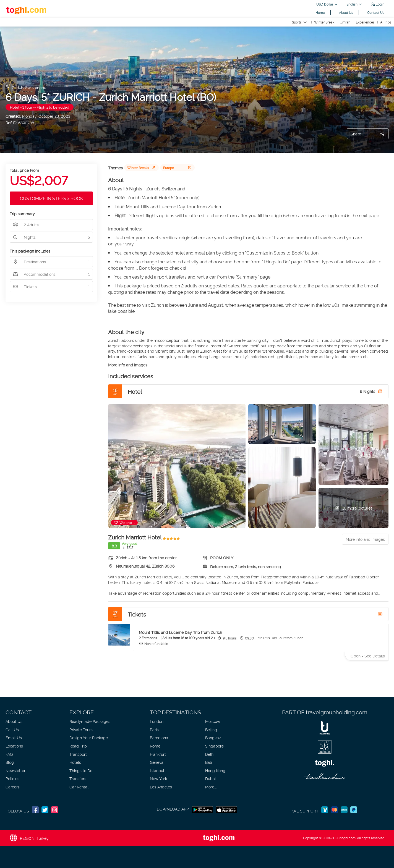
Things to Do (81, 770)
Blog (10, 762)
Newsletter (15, 770)
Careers (13, 787)
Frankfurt (158, 754)
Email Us (14, 737)
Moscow (213, 721)
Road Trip (78, 746)
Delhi (210, 754)
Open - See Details (368, 656)
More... (211, 787)
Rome (155, 746)
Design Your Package (89, 737)
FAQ (9, 754)
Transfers (78, 778)
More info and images (128, 365)
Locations (14, 746)
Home (320, 12)
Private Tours (81, 729)
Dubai (210, 778)
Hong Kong (215, 770)
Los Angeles (161, 787)
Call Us (12, 729)
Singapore (214, 746)
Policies (12, 778)
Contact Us (376, 12)
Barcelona (159, 737)
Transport (78, 754)
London (157, 721)
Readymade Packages (90, 721)
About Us (346, 12)
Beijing (211, 729)
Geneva (157, 762)
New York (158, 778)
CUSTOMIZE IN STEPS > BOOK (51, 198)
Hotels (75, 762)
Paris (154, 729)
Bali (208, 762)
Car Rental (79, 787)
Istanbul (157, 770)
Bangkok (213, 737)
